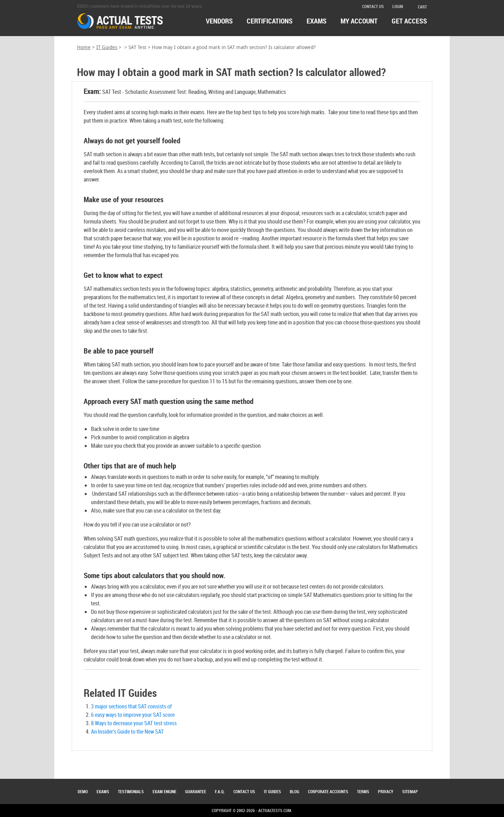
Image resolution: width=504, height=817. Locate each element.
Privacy (386, 791)
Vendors (219, 21)
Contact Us (244, 791)
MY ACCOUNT (359, 21)
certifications (270, 21)
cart (419, 7)
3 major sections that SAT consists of (131, 706)
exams (317, 21)
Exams (103, 791)
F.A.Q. (220, 791)
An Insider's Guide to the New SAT (127, 732)
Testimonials (131, 791)
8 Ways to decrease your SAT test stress (134, 723)
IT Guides (107, 47)
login (398, 6)
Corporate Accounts (328, 791)
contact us (373, 6)
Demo (83, 791)
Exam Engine (164, 791)
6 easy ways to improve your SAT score (133, 715)
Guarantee (196, 791)
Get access (409, 21)
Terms (363, 791)
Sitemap (410, 791)
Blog (295, 791)
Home (84, 47)
